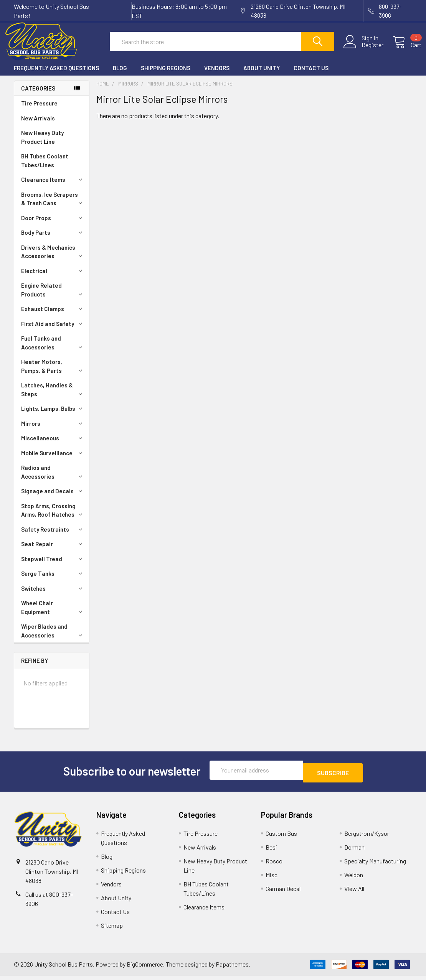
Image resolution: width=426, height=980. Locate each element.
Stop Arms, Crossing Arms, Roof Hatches (53, 517)
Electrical (53, 278)
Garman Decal (283, 893)
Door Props (53, 225)
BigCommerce (145, 968)
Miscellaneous (53, 445)
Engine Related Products (53, 297)
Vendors (217, 75)
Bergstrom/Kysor (367, 838)
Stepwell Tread (53, 566)
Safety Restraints (53, 536)
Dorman (354, 851)
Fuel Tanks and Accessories (53, 350)
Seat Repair (53, 551)
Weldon (354, 879)
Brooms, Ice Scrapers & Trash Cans (53, 206)
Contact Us (311, 75)
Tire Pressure (39, 110)
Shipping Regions (166, 75)
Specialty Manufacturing (375, 865)
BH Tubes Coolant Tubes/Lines (45, 167)
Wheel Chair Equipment (53, 614)
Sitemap (112, 930)
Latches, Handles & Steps (53, 396)
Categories (38, 95)
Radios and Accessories (53, 479)
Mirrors (53, 430)
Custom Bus (281, 838)
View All (354, 893)
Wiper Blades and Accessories (53, 638)
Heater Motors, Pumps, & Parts (53, 373)
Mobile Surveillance (53, 460)
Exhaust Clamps (53, 316)
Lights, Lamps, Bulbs (53, 415)
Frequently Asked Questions (56, 75)
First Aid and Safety (53, 331)
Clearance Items (53, 186)
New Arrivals (38, 125)
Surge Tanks (53, 580)
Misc (272, 879)
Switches (53, 595)
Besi (271, 851)
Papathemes (232, 968)
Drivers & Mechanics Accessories (53, 259)
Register (363, 49)
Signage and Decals (53, 498)
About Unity (262, 75)
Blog (120, 75)
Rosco (274, 865)
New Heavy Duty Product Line (42, 144)
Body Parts (53, 239)
